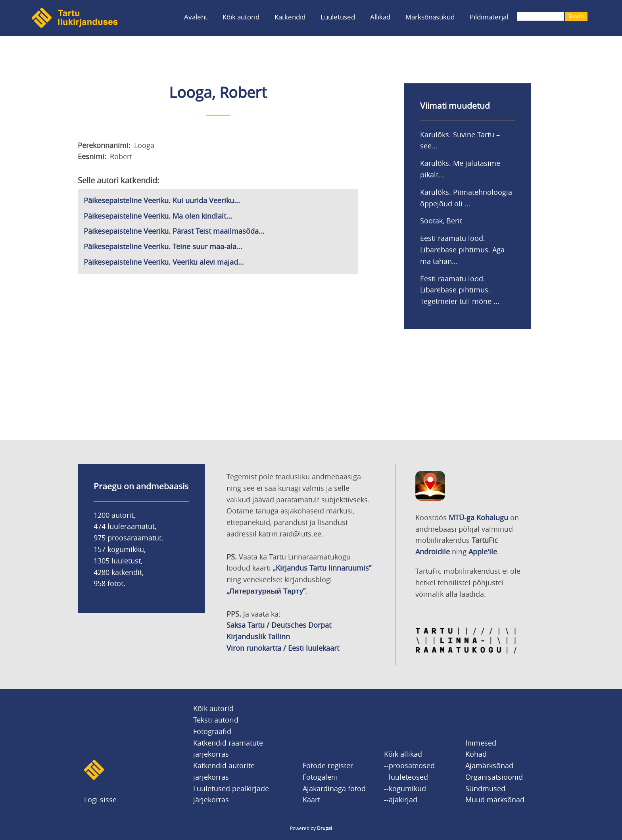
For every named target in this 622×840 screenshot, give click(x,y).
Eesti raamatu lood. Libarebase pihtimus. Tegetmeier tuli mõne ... (460, 290)
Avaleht (196, 17)
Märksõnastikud (430, 17)
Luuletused (338, 17)
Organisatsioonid (494, 777)
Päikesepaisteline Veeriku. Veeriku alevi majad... (164, 262)
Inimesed (481, 743)
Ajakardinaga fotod (334, 788)
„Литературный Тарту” (266, 591)
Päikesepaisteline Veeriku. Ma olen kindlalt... (158, 216)
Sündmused (485, 788)
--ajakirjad (401, 800)
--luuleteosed (406, 777)
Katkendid (290, 17)
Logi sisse (100, 800)
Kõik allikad (403, 754)
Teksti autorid (216, 720)
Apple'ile (483, 552)
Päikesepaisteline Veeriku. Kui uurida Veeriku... (162, 200)
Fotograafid (212, 731)
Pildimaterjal (489, 17)
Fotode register (328, 765)
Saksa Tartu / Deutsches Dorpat (279, 625)
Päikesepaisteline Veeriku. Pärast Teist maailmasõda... (174, 231)
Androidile (433, 552)
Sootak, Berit (441, 221)
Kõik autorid (241, 17)
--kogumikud (405, 788)
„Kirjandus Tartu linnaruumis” (322, 568)
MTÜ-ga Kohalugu (478, 517)
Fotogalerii (320, 777)
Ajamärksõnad (489, 765)
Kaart (311, 800)
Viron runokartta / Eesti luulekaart (283, 648)
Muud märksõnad (495, 800)
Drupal (324, 828)
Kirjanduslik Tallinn (258, 636)
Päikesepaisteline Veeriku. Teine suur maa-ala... (163, 246)
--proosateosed (409, 765)
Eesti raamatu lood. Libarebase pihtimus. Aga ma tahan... (462, 250)
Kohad (476, 754)
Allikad (380, 17)
